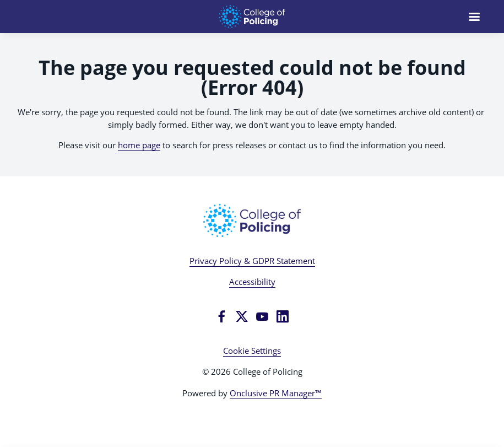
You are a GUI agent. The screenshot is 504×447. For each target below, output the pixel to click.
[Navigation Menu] (474, 17)
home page (139, 145)
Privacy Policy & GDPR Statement (252, 261)
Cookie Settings (252, 351)
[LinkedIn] (283, 316)
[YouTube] (262, 316)
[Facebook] (221, 316)
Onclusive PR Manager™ (276, 393)
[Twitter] (242, 316)
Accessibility (252, 282)
